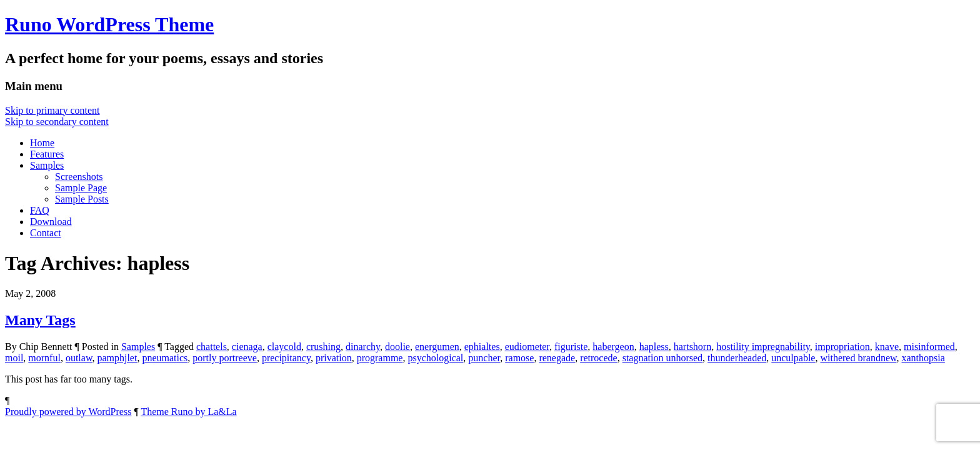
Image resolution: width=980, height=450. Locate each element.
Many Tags (40, 320)
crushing (323, 347)
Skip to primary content (52, 110)
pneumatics (165, 358)
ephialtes (482, 347)
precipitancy (286, 358)
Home (42, 143)
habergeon (613, 347)
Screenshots (79, 177)
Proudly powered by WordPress (68, 412)
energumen (437, 347)
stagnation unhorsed (662, 358)
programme (380, 358)
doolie (397, 347)
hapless (654, 347)
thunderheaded (737, 358)
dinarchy (363, 347)
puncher (484, 358)
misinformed (929, 347)
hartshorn (692, 347)
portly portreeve (225, 358)
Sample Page (81, 188)
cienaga (247, 347)
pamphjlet (117, 358)
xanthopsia (923, 358)
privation (334, 358)
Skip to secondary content (57, 122)
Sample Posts (82, 199)
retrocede (599, 358)
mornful (44, 358)
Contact (46, 233)
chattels (212, 347)
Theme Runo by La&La (188, 412)
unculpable (793, 358)
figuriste (571, 347)
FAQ (40, 210)
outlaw (79, 358)
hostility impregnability (763, 347)
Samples (47, 165)
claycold (284, 347)
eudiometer (527, 347)
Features (47, 154)
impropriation (842, 347)
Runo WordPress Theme (109, 24)
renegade (557, 358)
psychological (435, 358)
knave (887, 347)
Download (51, 222)
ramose (519, 358)
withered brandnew (858, 358)
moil (14, 358)
